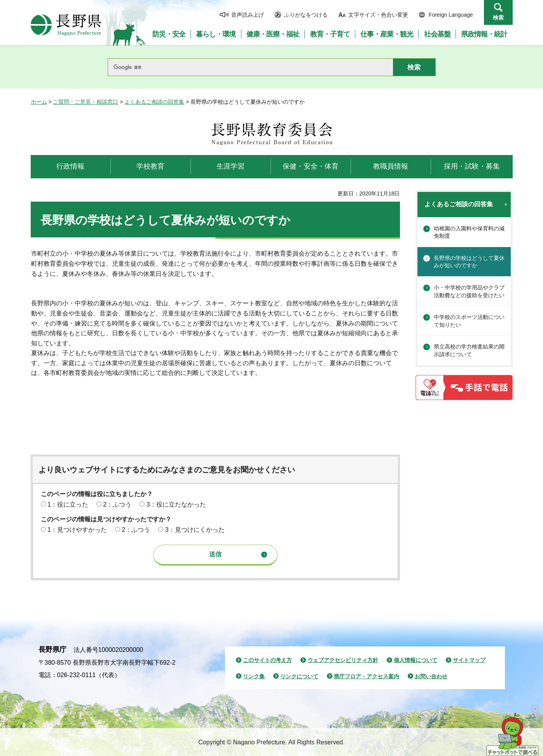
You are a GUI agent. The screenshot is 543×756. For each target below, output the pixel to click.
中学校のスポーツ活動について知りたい (469, 321)
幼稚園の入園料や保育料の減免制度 (469, 232)
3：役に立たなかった (176, 504)
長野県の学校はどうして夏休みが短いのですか (469, 262)
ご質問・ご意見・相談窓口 (86, 102)
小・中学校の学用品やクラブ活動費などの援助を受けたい (469, 291)
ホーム (39, 102)
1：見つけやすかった (77, 530)
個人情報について (416, 660)
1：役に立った (68, 504)
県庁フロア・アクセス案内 (367, 676)
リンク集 (254, 676)
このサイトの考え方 (267, 660)
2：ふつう (117, 504)
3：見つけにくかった (195, 530)
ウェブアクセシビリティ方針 (343, 660)
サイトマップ (469, 660)
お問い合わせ (431, 676)
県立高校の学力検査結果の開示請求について (469, 350)
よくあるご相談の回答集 (154, 102)
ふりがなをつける (306, 15)
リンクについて (299, 676)
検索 (498, 17)
